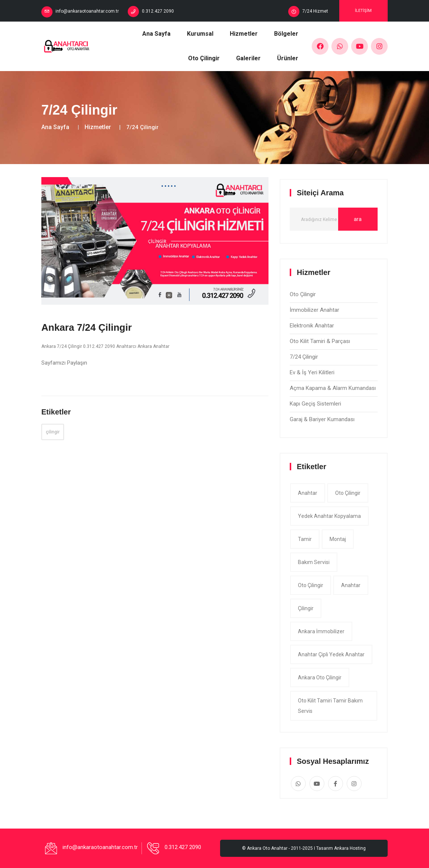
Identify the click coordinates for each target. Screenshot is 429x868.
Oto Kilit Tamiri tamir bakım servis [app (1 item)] (330, 706)
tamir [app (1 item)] (305, 539)
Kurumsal (200, 34)
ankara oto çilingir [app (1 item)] (320, 678)
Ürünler (288, 58)
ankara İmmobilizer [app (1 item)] (321, 631)
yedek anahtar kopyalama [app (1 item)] (329, 516)
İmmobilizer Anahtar (314, 310)
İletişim (363, 11)
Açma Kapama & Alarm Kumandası (333, 388)
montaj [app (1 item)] (338, 539)
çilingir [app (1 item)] (306, 608)
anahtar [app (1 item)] (308, 493)
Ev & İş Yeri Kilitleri (312, 372)
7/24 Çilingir (304, 357)
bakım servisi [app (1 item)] (314, 562)
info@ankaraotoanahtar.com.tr (87, 11)
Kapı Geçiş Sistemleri (315, 404)
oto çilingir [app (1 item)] (348, 493)
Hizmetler (244, 34)
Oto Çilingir (204, 58)
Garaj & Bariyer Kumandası (322, 419)
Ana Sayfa (156, 34)
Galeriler (248, 58)
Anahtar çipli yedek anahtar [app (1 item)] (331, 654)
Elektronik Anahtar (312, 326)
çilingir (53, 432)
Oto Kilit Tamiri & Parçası (320, 341)
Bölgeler (286, 34)
